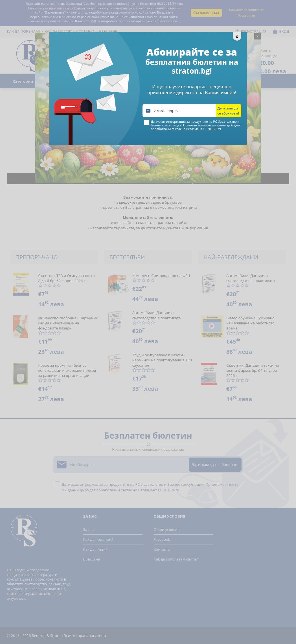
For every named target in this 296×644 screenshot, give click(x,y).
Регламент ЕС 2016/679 (204, 129)
